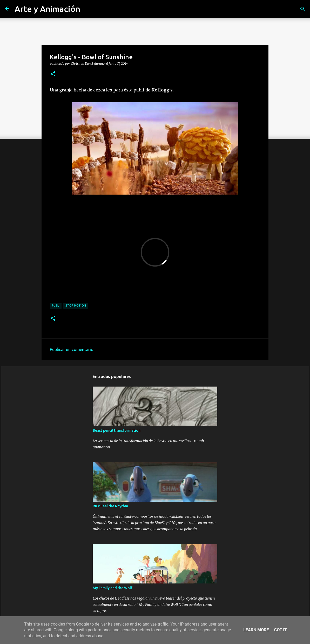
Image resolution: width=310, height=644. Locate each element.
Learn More (256, 630)
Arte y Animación (47, 9)
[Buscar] (303, 9)
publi (56, 306)
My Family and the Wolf (113, 588)
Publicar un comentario (72, 349)
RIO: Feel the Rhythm (110, 506)
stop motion (76, 306)
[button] (53, 74)
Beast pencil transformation (117, 430)
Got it (280, 630)
